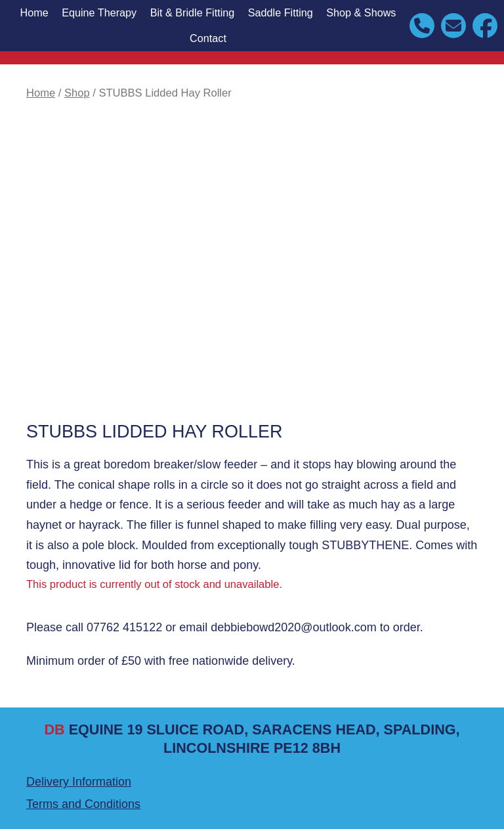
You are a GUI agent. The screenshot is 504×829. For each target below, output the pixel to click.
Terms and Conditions (83, 804)
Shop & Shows (361, 12)
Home (34, 12)
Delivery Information (79, 782)
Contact (208, 38)
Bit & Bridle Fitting (193, 12)
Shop (77, 93)
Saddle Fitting (281, 12)
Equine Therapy (99, 12)
